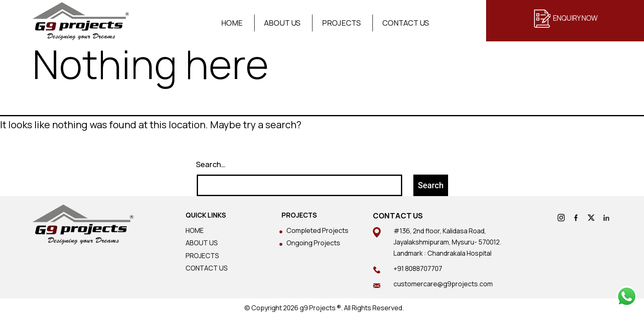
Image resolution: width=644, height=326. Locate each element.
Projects (341, 23)
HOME (195, 230)
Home (232, 23)
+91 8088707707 (418, 268)
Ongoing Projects (313, 243)
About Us (282, 23)
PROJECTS (202, 256)
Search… (211, 164)
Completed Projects (317, 230)
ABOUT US (202, 243)
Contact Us (406, 23)
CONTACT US (207, 268)
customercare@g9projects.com (443, 284)
